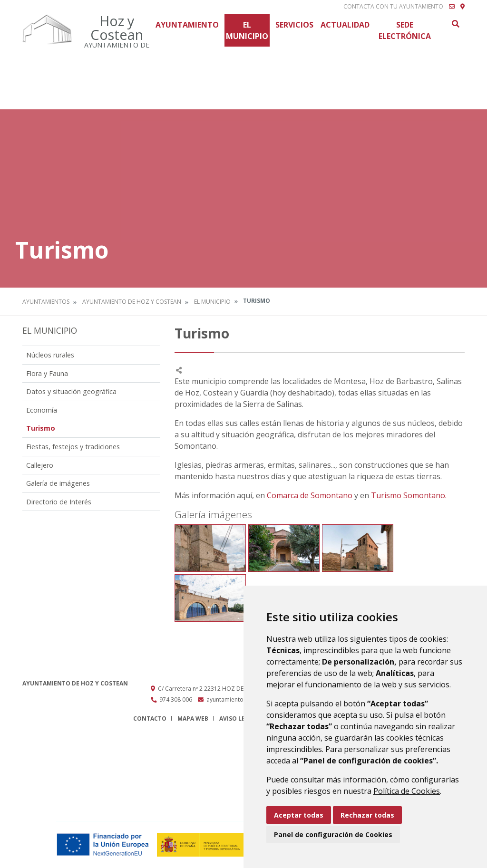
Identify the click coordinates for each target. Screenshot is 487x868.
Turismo (41, 428)
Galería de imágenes (58, 483)
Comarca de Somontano (310, 495)
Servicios (294, 25)
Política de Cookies (407, 791)
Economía (42, 410)
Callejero (40, 465)
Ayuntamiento (187, 25)
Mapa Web (193, 719)
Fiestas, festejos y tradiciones (73, 447)
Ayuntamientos (46, 302)
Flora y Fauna (47, 373)
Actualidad (345, 25)
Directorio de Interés (59, 502)
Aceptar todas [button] (299, 815)
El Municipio (247, 30)
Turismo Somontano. (409, 495)
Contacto (150, 719)
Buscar (455, 24)
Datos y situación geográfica (71, 391)
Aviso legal (238, 719)
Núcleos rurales (50, 355)
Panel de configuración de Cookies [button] (333, 834)
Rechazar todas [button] (367, 815)
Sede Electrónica (405, 30)
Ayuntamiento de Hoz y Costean (132, 302)
